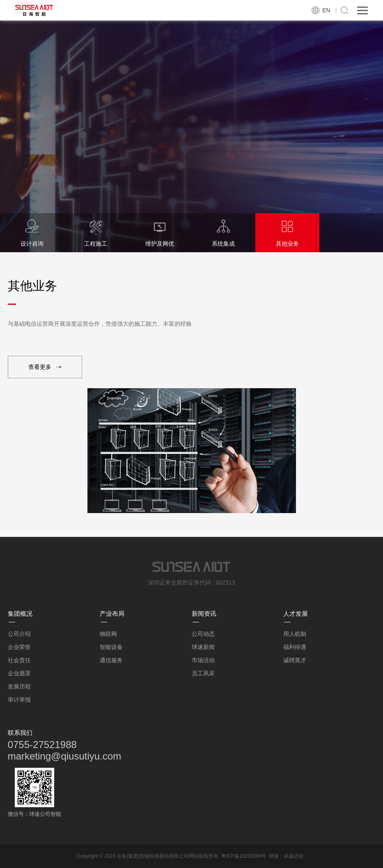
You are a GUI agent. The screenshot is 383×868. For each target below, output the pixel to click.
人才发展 (296, 614)
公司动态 (203, 634)
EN (326, 10)
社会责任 (19, 660)
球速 (274, 856)
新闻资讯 (204, 614)
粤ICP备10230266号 (244, 856)
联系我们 (20, 733)
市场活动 (203, 660)
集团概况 (20, 614)
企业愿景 (19, 673)
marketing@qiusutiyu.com (64, 756)
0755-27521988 (42, 745)
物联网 (108, 634)
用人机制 (295, 634)
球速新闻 (203, 647)
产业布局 (112, 614)
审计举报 (19, 700)
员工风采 (203, 673)
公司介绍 (19, 634)
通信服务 (111, 660)
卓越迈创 (294, 856)
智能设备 (111, 647)
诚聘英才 (295, 660)
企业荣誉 (19, 647)
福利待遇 (295, 647)
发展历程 (19, 686)
